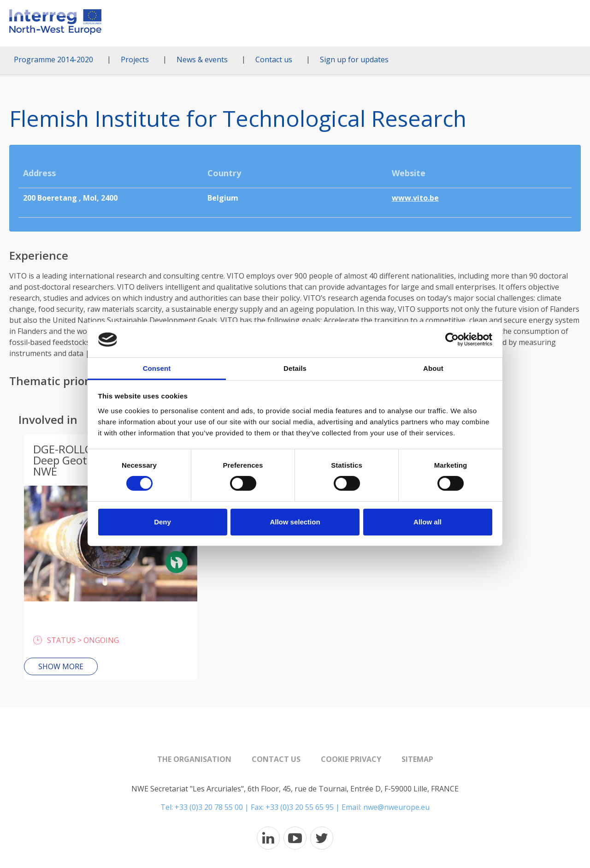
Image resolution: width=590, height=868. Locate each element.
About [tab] (433, 368)
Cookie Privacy (351, 759)
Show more (61, 666)
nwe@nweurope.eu (396, 807)
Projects (135, 59)
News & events (202, 59)
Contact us (274, 59)
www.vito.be (415, 198)
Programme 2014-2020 (53, 59)
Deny (162, 522)
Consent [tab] (157, 368)
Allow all (428, 522)
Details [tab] (295, 368)
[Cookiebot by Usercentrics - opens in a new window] (452, 339)
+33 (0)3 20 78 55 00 (209, 807)
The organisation (194, 759)
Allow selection (295, 522)
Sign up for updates (354, 59)
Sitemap (417, 759)
